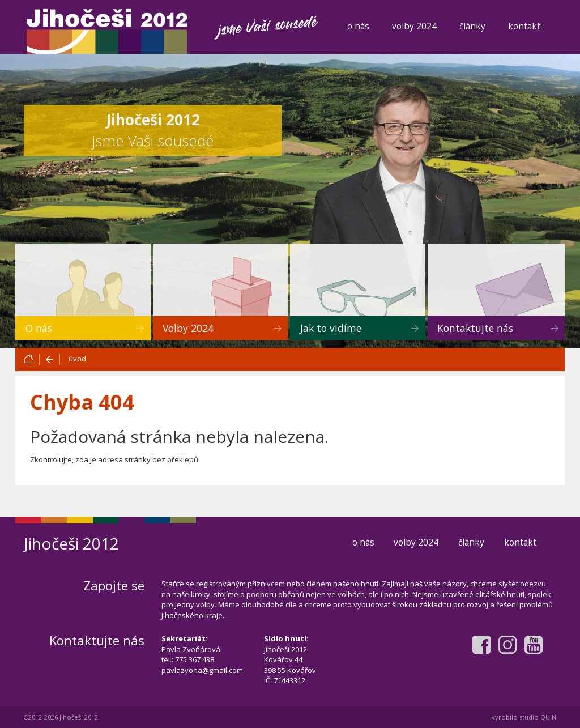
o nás (358, 26)
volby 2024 (414, 26)
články (472, 26)
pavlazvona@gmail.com (202, 670)
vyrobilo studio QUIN (524, 717)
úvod (77, 359)
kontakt (524, 26)
